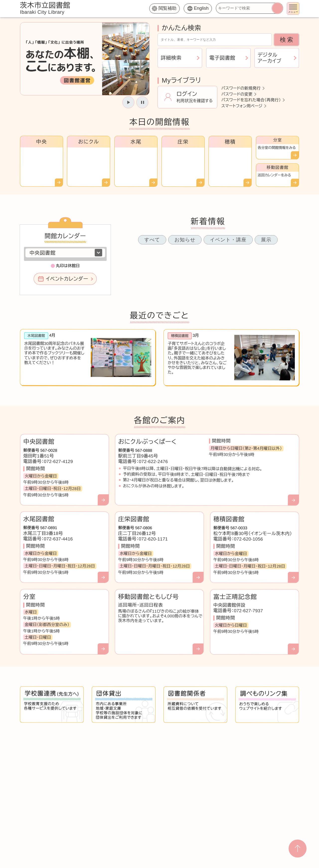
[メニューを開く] (293, 8)
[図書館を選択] (65, 253)
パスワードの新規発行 (241, 88)
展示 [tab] (266, 240)
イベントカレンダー (67, 279)
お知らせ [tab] (185, 240)
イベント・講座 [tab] (228, 240)
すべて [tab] (152, 240)
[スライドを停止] (142, 102)
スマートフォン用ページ (242, 106)
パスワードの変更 (237, 94)
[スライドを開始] (128, 102)
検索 (287, 40)
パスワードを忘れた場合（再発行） (251, 100)
